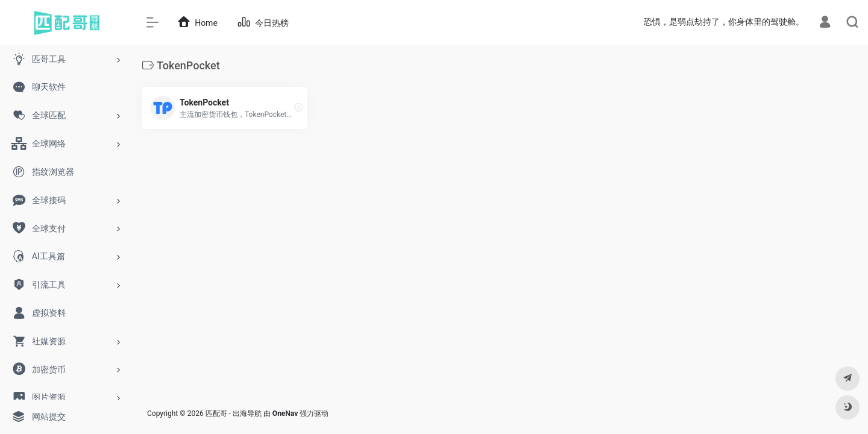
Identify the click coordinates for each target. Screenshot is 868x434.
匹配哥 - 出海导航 (234, 414)
